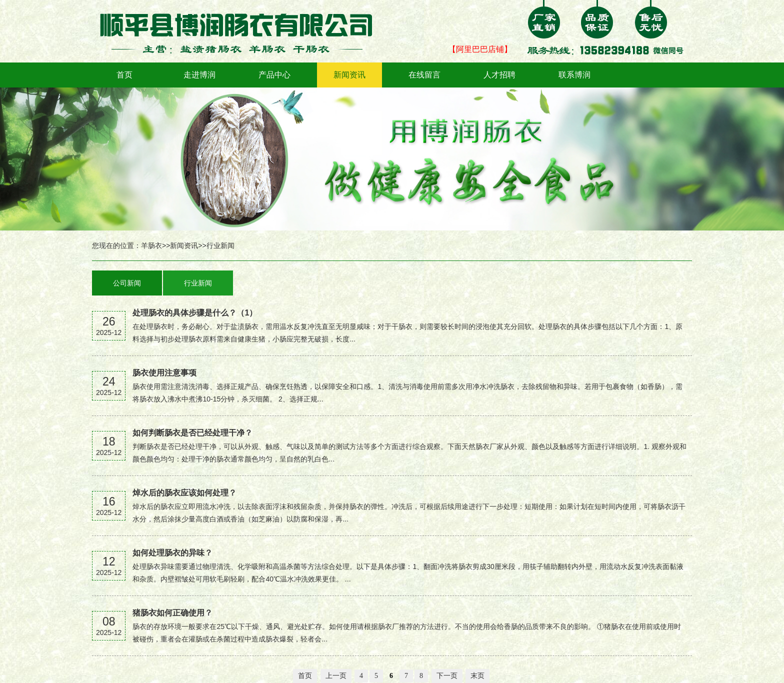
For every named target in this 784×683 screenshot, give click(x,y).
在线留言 (424, 75)
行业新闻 (220, 245)
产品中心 (274, 75)
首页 (124, 75)
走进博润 (199, 75)
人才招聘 (499, 75)
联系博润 (574, 75)
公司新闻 (127, 283)
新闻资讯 (349, 75)
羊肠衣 (151, 245)
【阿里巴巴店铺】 (480, 49)
